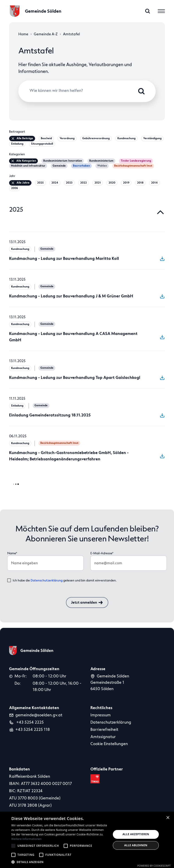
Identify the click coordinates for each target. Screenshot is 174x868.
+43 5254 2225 (30, 722)
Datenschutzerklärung (47, 580)
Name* (12, 553)
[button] (60, 862)
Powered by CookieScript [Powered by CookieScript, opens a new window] (154, 866)
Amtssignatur (103, 737)
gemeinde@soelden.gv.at (39, 715)
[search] (148, 11)
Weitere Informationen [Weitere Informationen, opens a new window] (27, 839)
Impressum (101, 715)
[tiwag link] (96, 779)
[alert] (87, 840)
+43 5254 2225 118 (33, 729)
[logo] (35, 11)
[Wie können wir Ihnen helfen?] (84, 91)
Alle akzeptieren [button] (136, 834)
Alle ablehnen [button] (136, 845)
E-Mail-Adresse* (102, 553)
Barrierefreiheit (104, 729)
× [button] (168, 818)
